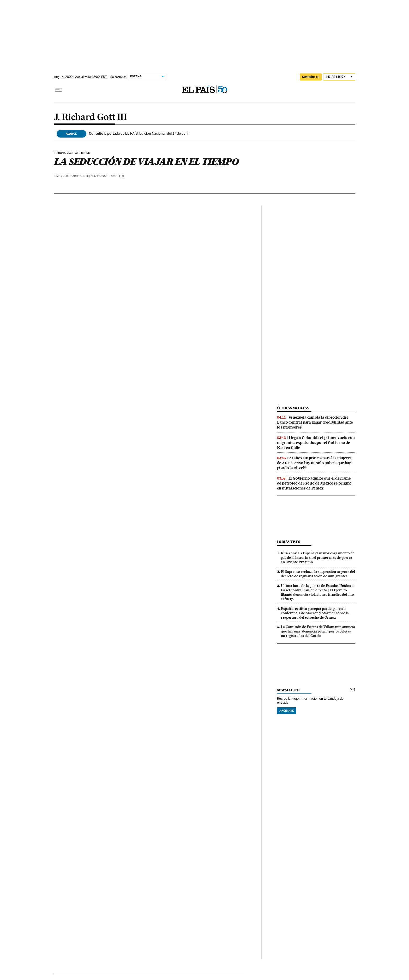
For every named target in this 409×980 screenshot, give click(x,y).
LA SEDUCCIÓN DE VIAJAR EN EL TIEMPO (146, 162)
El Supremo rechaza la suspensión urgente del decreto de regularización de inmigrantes (318, 574)
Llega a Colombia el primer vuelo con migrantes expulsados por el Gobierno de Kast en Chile (316, 443)
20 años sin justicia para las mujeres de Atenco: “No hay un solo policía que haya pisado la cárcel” (315, 463)
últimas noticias (293, 408)
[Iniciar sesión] (339, 77)
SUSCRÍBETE (311, 77)
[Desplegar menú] (58, 90)
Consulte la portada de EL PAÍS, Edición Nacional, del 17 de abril (139, 133)
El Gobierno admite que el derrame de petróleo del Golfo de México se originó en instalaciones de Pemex (314, 483)
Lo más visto (289, 542)
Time (57, 176)
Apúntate (287, 711)
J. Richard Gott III (91, 117)
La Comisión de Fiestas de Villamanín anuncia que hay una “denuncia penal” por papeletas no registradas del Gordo (318, 631)
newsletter (288, 690)
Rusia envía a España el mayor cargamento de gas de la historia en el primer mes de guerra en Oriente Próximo (318, 557)
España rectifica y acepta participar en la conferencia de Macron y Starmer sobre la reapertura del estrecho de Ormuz (315, 613)
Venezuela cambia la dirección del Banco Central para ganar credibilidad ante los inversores (315, 422)
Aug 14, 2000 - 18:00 (107, 176)
